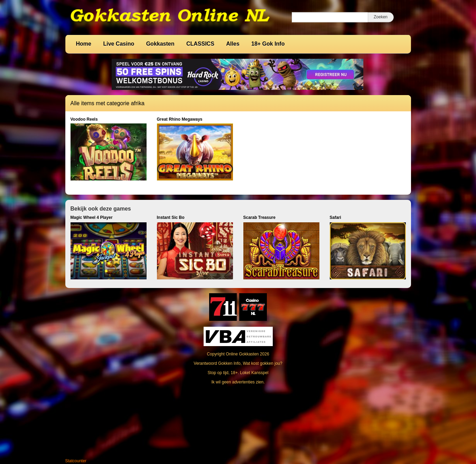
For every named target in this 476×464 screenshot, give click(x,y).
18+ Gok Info (268, 44)
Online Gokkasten (242, 354)
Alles (233, 44)
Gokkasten (160, 44)
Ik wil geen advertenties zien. (238, 382)
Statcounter (76, 461)
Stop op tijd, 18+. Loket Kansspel (238, 373)
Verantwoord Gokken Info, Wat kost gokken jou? (238, 363)
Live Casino (119, 44)
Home (84, 44)
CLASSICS (200, 44)
